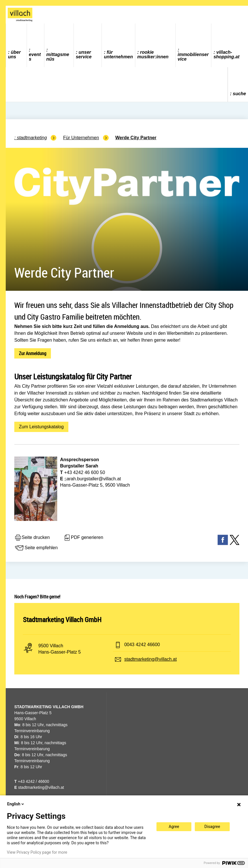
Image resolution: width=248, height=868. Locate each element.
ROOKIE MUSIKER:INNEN (153, 54)
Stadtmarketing (32, 138)
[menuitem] (16, 45)
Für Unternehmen (118, 54)
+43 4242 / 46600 (32, 781)
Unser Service (84, 54)
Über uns (14, 54)
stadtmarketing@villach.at (150, 659)
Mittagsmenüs (58, 57)
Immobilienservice (193, 57)
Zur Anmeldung (33, 353)
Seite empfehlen (36, 548)
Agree (174, 827)
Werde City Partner (136, 138)
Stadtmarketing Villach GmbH (62, 620)
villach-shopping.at (226, 54)
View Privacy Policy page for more (37, 852)
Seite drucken (32, 538)
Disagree (212, 827)
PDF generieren (83, 538)
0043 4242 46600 (142, 645)
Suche (239, 94)
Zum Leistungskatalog (41, 427)
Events (35, 57)
